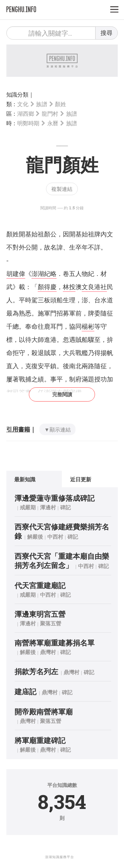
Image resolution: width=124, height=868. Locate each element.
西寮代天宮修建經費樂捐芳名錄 (62, 531)
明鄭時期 (28, 123)
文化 (23, 104)
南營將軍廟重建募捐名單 (55, 643)
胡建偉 (16, 273)
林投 (69, 287)
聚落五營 (51, 623)
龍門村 (50, 114)
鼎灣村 (48, 652)
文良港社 (94, 287)
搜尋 (106, 33)
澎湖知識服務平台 (60, 857)
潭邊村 (48, 507)
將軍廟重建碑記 (40, 740)
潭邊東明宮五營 (40, 614)
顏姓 (60, 104)
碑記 (65, 507)
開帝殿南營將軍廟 (44, 712)
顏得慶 (47, 287)
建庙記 (25, 691)
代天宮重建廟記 (40, 585)
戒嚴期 (28, 507)
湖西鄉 (25, 114)
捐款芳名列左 (36, 671)
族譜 (41, 104)
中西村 (55, 537)
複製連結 (62, 189)
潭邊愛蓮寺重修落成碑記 (55, 498)
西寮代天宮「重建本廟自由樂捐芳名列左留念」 (62, 561)
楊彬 (88, 326)
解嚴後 (35, 537)
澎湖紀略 (44, 273)
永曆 (53, 123)
